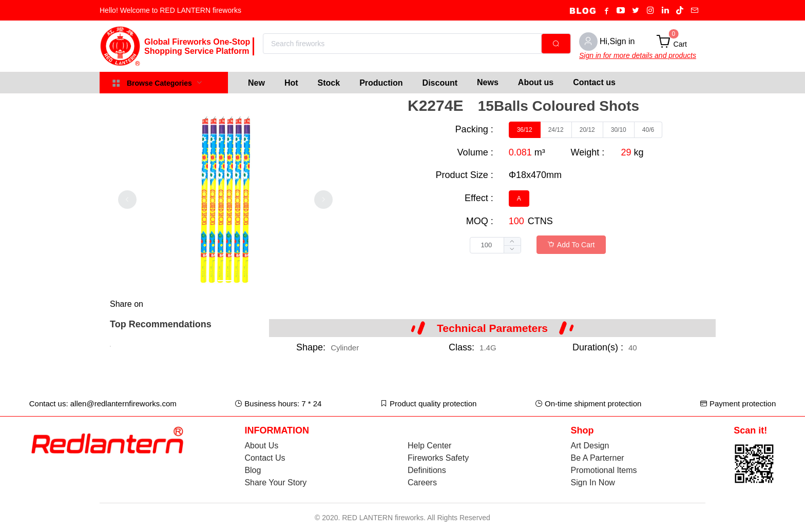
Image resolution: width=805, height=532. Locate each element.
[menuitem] (256, 83)
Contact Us (265, 458)
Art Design (590, 446)
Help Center (429, 446)
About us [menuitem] (536, 82)
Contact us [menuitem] (594, 82)
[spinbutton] (495, 245)
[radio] (525, 130)
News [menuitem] (488, 82)
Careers (422, 482)
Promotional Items (604, 470)
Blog (253, 470)
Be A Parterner (598, 458)
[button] (512, 249)
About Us (261, 446)
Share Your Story (275, 482)
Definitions (427, 470)
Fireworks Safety (438, 458)
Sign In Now (593, 482)
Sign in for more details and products (638, 55)
